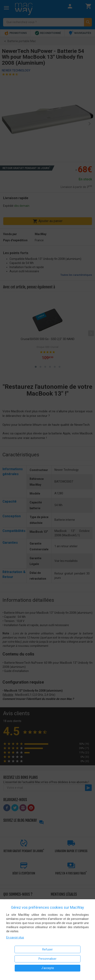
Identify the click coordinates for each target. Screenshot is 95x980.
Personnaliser (47, 959)
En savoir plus (15, 937)
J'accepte (48, 968)
